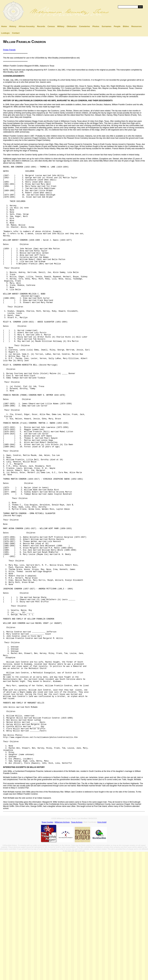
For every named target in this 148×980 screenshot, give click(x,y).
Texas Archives (77, 950)
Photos (96, 26)
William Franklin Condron (24, 42)
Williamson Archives (62, 950)
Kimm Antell (102, 950)
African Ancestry (27, 26)
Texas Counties (47, 950)
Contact (16, 33)
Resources (136, 26)
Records (41, 26)
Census (51, 26)
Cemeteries (84, 26)
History (13, 26)
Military (61, 26)
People (117, 26)
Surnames (106, 26)
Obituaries (72, 26)
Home (4, 26)
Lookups (5, 33)
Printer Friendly (9, 50)
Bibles (126, 26)
